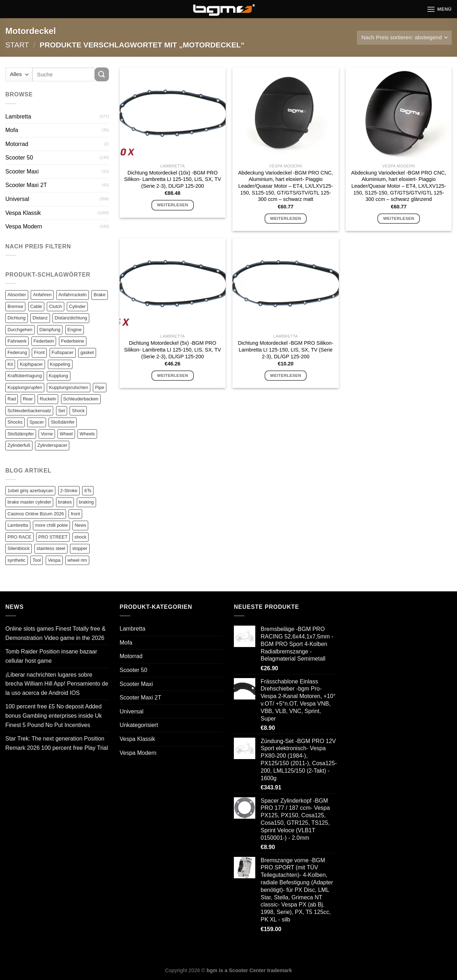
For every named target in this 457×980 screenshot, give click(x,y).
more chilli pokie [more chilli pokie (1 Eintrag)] (51, 525)
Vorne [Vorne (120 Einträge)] (47, 434)
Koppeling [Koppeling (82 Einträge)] (60, 364)
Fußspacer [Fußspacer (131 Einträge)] (63, 352)
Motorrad (17, 144)
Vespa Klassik (23, 213)
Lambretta (18, 117)
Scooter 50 (19, 158)
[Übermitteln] (102, 74)
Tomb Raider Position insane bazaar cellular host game (51, 656)
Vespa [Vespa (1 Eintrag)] (54, 560)
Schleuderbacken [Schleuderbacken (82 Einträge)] (81, 399)
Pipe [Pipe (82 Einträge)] (100, 387)
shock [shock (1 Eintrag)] (81, 537)
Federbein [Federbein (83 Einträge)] (44, 341)
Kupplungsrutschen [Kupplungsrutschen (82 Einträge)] (69, 387)
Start (17, 45)
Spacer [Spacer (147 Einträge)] (37, 422)
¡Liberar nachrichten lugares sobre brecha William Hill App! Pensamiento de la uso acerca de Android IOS (57, 684)
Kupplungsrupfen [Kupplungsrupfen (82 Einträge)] (25, 387)
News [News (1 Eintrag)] (80, 525)
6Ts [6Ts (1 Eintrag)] (88, 491)
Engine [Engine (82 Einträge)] (75, 330)
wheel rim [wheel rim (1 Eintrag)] (77, 560)
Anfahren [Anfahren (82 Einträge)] (42, 295)
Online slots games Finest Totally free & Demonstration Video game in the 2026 (56, 633)
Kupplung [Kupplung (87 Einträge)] (59, 376)
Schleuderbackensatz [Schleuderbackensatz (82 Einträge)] (29, 411)
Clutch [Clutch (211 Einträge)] (55, 306)
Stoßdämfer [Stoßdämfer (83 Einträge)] (63, 422)
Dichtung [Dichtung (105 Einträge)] (17, 318)
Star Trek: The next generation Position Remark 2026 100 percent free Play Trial (57, 743)
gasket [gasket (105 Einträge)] (87, 352)
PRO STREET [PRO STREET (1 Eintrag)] (53, 537)
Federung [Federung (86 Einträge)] (17, 352)
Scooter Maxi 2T (26, 185)
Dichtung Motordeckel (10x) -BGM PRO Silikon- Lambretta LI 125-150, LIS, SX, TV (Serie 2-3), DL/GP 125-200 (172, 179)
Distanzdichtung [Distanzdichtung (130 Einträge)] (71, 318)
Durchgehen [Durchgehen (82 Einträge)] (20, 330)
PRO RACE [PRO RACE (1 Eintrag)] (19, 537)
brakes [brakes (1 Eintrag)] (65, 502)
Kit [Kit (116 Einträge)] (10, 364)
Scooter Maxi (22, 171)
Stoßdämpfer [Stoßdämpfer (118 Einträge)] (21, 434)
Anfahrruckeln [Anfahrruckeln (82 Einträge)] (73, 295)
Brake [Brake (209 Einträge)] (99, 295)
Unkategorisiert (139, 725)
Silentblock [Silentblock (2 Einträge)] (19, 548)
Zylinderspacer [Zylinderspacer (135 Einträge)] (52, 445)
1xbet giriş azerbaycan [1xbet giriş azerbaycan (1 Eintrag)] (30, 491)
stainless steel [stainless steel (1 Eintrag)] (51, 548)
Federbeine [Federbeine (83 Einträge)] (73, 341)
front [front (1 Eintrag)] (75, 514)
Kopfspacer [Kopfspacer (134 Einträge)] (31, 364)
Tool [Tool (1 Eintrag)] (37, 560)
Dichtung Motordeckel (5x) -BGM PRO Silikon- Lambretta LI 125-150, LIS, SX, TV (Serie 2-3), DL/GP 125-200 (172, 350)
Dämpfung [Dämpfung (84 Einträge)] (50, 330)
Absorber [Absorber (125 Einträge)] (17, 295)
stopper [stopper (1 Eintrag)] (80, 548)
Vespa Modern (24, 226)
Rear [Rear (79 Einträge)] (28, 399)
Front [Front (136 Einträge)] (39, 352)
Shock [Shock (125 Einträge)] (78, 411)
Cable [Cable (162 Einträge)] (36, 306)
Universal (17, 199)
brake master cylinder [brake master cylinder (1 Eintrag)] (29, 502)
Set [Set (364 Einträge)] (62, 411)
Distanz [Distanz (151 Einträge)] (40, 318)
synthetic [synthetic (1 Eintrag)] (17, 560)
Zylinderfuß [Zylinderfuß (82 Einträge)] (19, 445)
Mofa (12, 130)
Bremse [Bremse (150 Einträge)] (15, 306)
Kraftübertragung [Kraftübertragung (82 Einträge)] (25, 376)
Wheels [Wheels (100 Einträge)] (87, 434)
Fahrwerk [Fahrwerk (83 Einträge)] (17, 341)
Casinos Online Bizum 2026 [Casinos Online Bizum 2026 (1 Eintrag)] (36, 514)
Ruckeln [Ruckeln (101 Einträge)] (48, 399)
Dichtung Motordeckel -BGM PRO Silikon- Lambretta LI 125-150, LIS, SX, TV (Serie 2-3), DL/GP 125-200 (285, 350)
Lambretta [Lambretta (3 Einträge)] (18, 525)
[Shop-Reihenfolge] (404, 38)
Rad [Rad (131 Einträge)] (12, 399)
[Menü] (439, 9)
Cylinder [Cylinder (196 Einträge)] (77, 306)
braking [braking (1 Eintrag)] (86, 502)
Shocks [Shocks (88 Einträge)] (15, 422)
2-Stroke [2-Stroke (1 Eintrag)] (69, 491)
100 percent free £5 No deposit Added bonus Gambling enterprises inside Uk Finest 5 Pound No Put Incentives (54, 716)
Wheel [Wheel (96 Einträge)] (66, 434)
